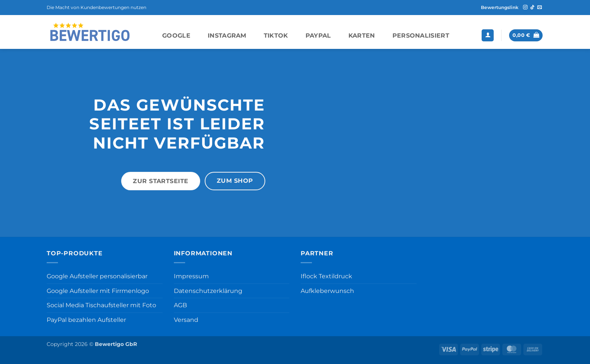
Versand (186, 320)
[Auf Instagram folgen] (525, 8)
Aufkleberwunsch (327, 291)
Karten (362, 36)
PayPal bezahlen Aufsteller (86, 320)
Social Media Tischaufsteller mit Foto (101, 305)
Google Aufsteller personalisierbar (97, 276)
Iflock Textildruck (326, 276)
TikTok (276, 36)
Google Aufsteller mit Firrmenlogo (98, 291)
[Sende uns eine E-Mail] (540, 8)
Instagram (227, 36)
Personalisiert (421, 36)
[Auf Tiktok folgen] (532, 8)
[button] (488, 36)
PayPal (318, 36)
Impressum (191, 276)
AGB (180, 305)
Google (176, 36)
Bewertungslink (500, 7)
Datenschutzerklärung (208, 291)
